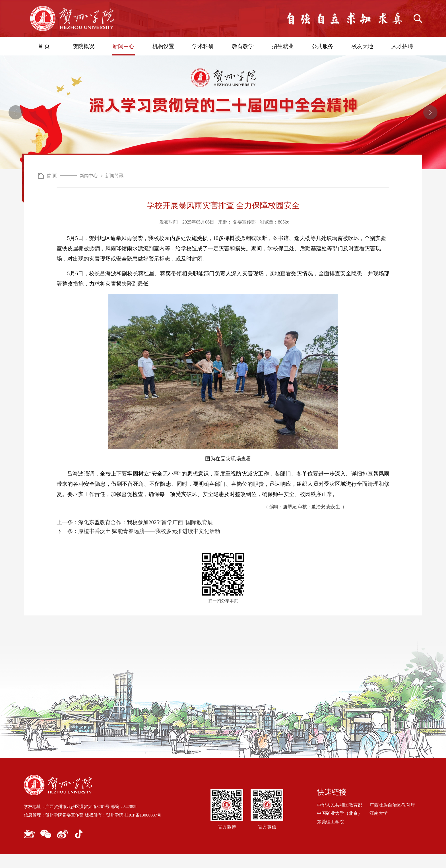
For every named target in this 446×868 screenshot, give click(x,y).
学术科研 (203, 46)
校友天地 (362, 46)
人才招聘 (402, 46)
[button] (16, 127)
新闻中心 (123, 46)
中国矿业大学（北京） (340, 827)
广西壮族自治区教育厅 (392, 819)
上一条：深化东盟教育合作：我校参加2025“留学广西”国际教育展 (135, 536)
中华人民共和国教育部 (340, 819)
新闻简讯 (114, 204)
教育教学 (243, 46)
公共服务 (323, 46)
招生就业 (283, 46)
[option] (223, 127)
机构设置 (163, 46)
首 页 (44, 46)
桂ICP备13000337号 (150, 829)
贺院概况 (84, 46)
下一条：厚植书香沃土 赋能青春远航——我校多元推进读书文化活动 (138, 545)
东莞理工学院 (331, 835)
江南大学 (379, 827)
